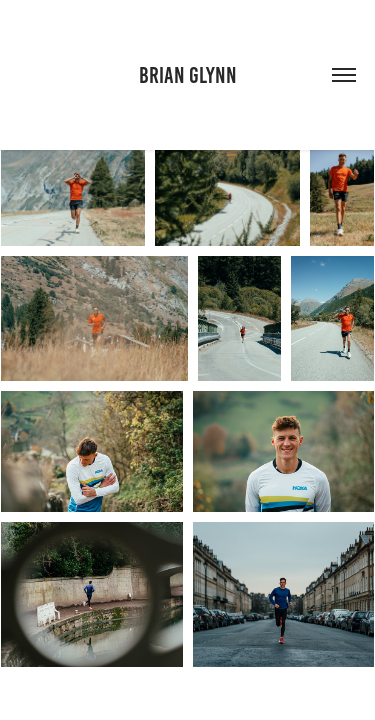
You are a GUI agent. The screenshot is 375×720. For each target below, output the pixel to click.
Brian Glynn (188, 75)
